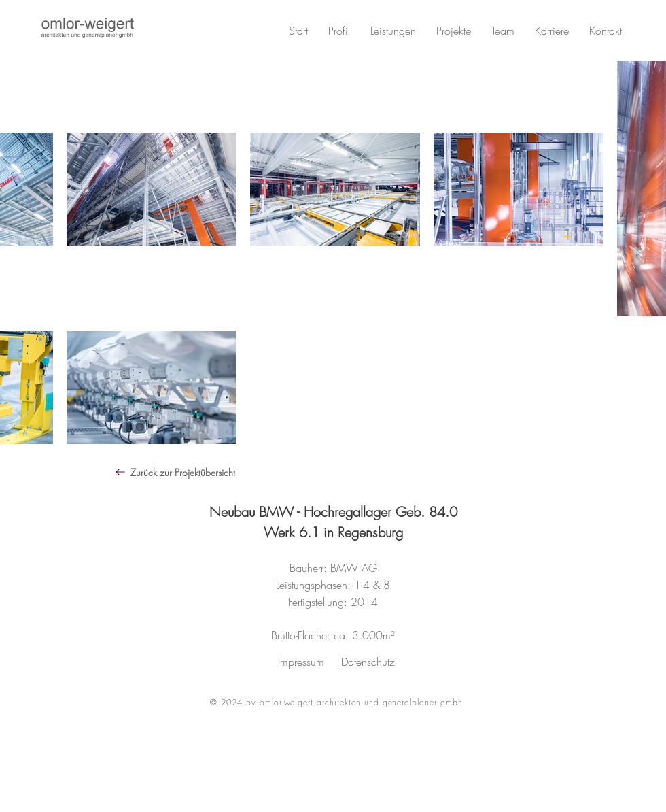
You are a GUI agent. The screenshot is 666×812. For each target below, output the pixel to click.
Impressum (301, 662)
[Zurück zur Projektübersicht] (216, 472)
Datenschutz (368, 662)
